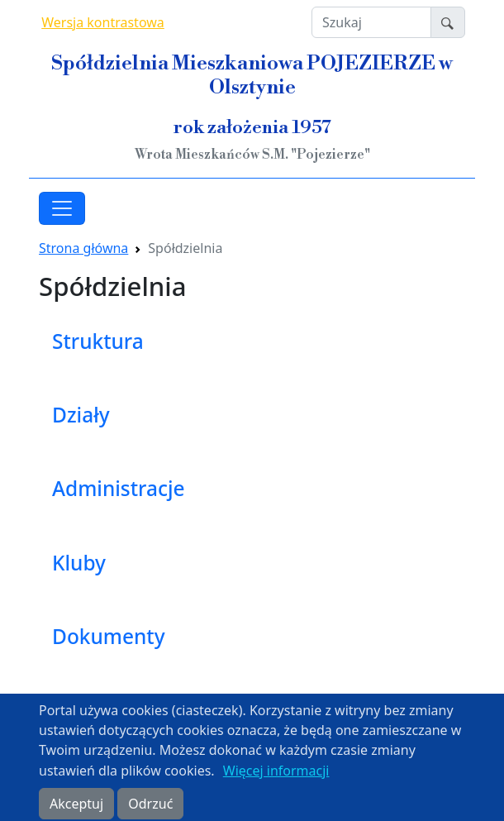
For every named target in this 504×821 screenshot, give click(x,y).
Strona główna (83, 248)
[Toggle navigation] (62, 208)
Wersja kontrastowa (103, 22)
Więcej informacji (276, 779)
